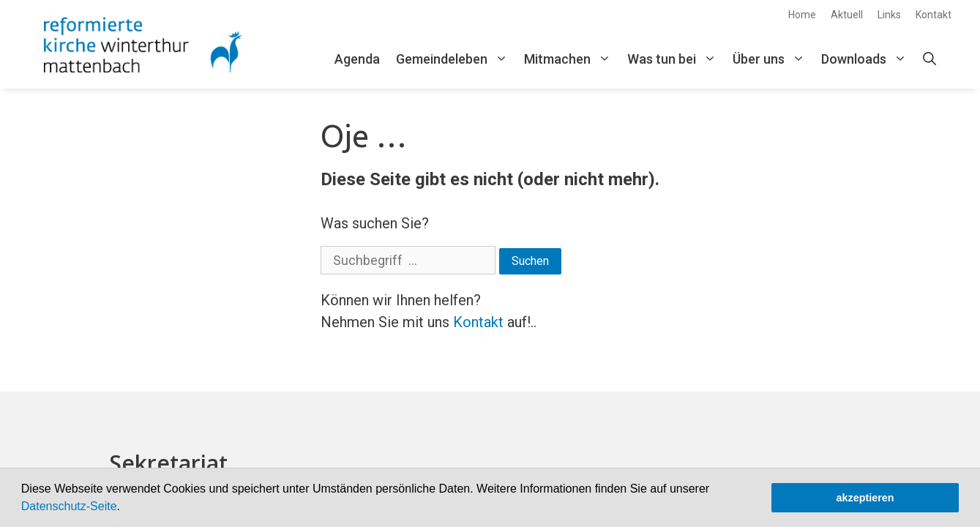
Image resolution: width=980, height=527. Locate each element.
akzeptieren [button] (865, 498)
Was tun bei (676, 59)
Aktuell (847, 15)
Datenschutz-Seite (69, 506)
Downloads (868, 59)
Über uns (773, 59)
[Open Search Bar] (929, 59)
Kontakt (934, 15)
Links (889, 15)
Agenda (357, 59)
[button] (125, 508)
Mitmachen (572, 59)
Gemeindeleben (456, 59)
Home (802, 15)
